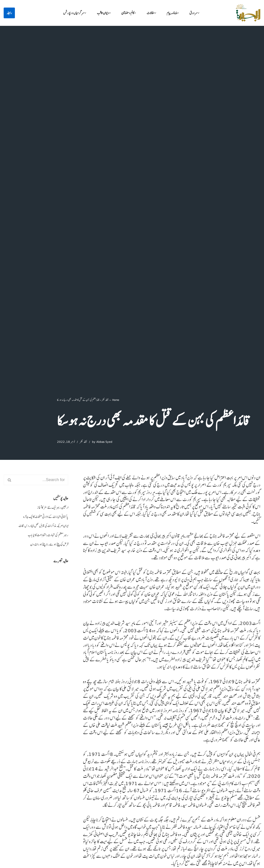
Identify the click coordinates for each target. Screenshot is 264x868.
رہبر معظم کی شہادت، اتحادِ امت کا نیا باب (46, 536)
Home (116, 399)
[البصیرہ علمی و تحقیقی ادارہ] (248, 13)
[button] (201, 13)
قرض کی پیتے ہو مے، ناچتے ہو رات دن (48, 546)
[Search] (41, 480)
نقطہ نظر (105, 399)
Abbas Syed (106, 442)
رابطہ (9, 13)
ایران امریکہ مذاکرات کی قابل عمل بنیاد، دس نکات (41, 527)
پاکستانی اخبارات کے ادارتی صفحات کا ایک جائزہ (44, 518)
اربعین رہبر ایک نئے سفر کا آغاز (52, 508)
